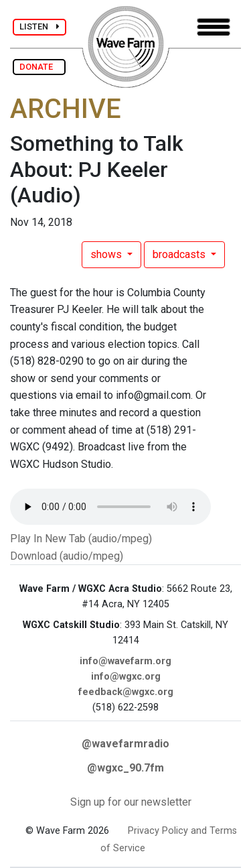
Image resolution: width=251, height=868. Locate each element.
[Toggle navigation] (214, 27)
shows (107, 254)
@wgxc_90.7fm (125, 768)
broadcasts (180, 254)
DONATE (39, 67)
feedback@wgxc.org (126, 692)
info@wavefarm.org (125, 661)
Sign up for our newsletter (131, 802)
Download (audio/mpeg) (67, 556)
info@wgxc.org (126, 677)
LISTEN (39, 26)
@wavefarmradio (125, 744)
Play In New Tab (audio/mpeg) (81, 539)
